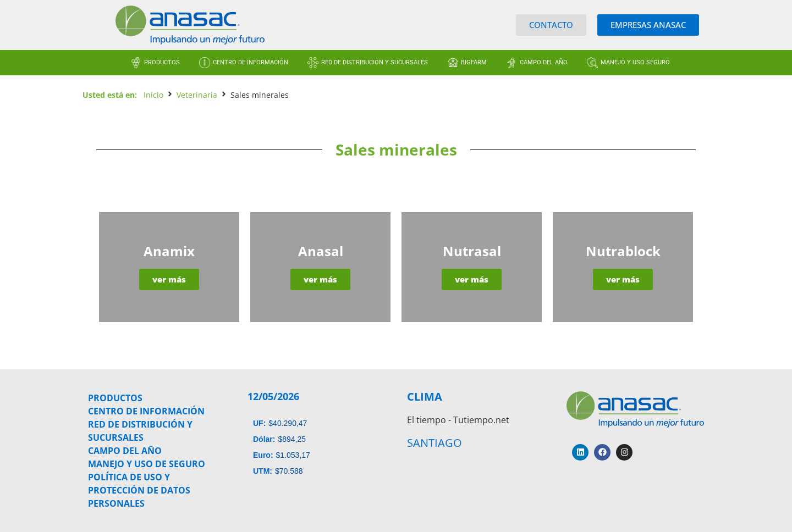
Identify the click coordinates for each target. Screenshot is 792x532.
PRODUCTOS (162, 62)
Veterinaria (197, 95)
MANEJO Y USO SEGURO (635, 62)
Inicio (153, 95)
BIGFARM (474, 62)
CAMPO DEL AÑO (544, 62)
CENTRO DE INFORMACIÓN (251, 62)
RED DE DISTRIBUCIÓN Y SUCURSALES (375, 62)
